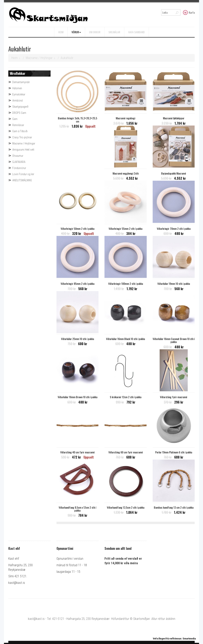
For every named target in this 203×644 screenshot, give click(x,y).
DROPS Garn (19, 113)
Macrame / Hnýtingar (39, 58)
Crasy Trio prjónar (22, 137)
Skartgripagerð (20, 107)
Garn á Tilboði (20, 131)
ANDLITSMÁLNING (22, 180)
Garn (15, 119)
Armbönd (17, 101)
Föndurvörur (19, 168)
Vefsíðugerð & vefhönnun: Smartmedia (174, 639)
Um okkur (95, 32)
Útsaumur (18, 156)
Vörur (76, 32)
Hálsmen (17, 88)
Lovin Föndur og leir (23, 174)
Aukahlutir (67, 58)
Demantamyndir (21, 82)
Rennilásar (18, 125)
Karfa (189, 12)
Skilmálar (114, 32)
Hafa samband (136, 32)
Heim (61, 32)
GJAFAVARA (19, 162)
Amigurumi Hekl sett (23, 150)
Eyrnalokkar (19, 94)
